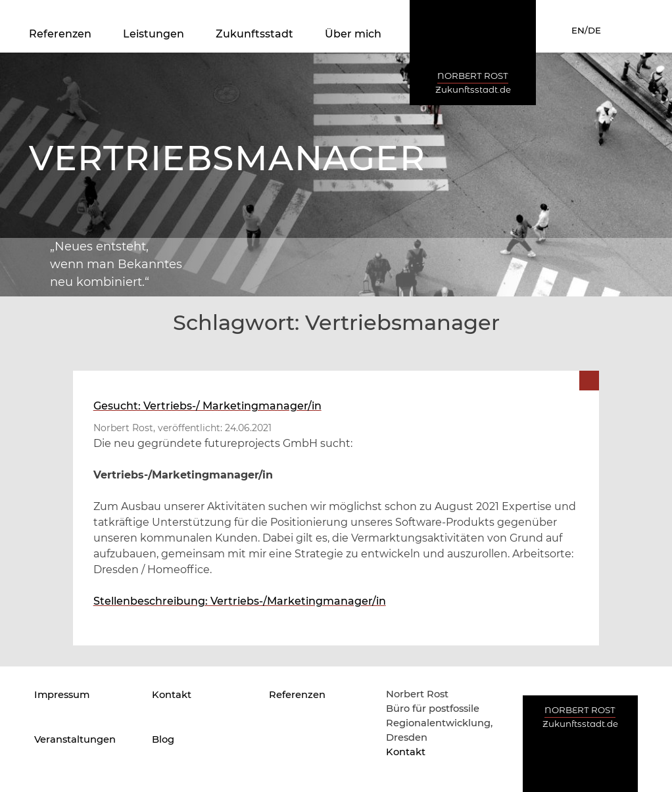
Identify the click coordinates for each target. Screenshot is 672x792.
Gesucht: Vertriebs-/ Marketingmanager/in (207, 406)
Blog (163, 739)
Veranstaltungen (75, 739)
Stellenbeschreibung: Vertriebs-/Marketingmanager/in (240, 601)
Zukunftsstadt (254, 34)
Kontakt (172, 695)
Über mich (353, 34)
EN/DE (586, 30)
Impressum (62, 695)
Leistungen (154, 34)
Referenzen (60, 34)
